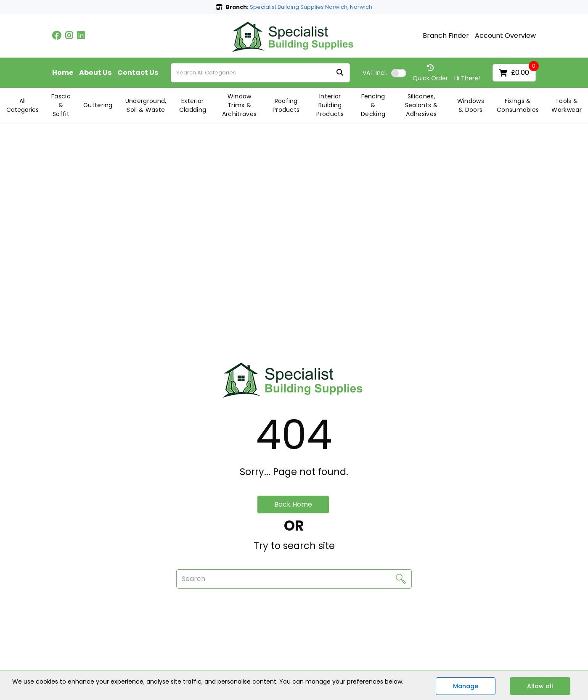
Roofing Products (286, 105)
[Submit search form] (340, 73)
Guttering (98, 105)
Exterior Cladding (193, 105)
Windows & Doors (471, 105)
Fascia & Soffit (61, 105)
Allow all (540, 686)
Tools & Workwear (567, 105)
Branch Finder (446, 36)
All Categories (23, 105)
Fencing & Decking (373, 105)
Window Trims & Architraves (240, 105)
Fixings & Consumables (518, 105)
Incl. (375, 73)
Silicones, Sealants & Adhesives (421, 105)
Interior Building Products (330, 105)
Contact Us (138, 73)
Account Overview (505, 36)
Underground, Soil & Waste (146, 105)
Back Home (293, 504)
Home (63, 73)
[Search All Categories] (260, 73)
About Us (95, 73)
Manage (466, 686)
